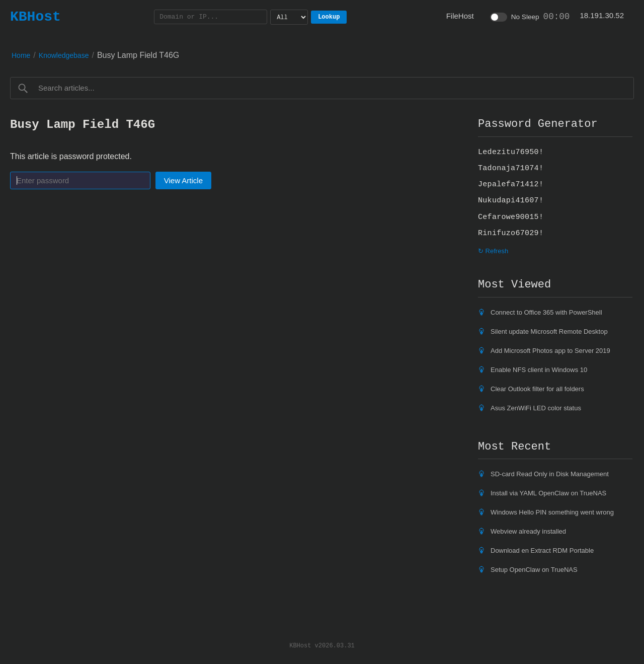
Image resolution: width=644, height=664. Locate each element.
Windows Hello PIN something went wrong (552, 512)
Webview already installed (528, 531)
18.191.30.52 (602, 15)
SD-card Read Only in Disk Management (550, 474)
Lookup (329, 17)
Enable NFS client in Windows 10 (539, 370)
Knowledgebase (64, 55)
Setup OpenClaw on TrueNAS (534, 570)
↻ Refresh (493, 251)
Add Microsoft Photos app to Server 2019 (550, 351)
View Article (183, 180)
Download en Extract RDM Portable (542, 550)
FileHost (460, 16)
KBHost (35, 17)
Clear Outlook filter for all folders (537, 389)
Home (21, 55)
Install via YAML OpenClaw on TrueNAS (548, 493)
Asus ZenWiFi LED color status (536, 408)
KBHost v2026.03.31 (322, 645)
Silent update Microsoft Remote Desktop (549, 331)
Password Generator (538, 124)
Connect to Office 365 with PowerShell (546, 312)
